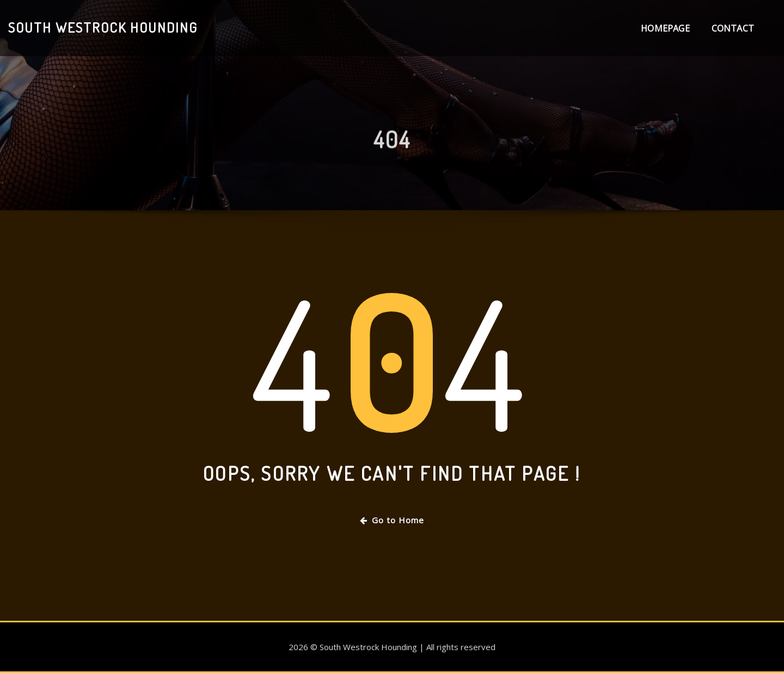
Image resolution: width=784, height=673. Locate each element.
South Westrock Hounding (103, 27)
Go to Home (392, 520)
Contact (733, 28)
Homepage (665, 28)
